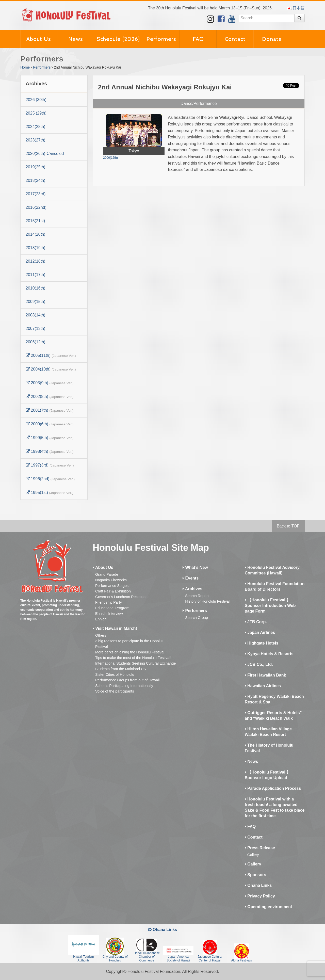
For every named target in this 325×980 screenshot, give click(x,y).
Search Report (197, 596)
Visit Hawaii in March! (115, 628)
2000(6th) (50, 424)
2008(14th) (35, 315)
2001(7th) (50, 410)
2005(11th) (51, 355)
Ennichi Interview (109, 614)
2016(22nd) (36, 207)
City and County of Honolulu (115, 950)
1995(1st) (50, 493)
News (76, 39)
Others (101, 635)
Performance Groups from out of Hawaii (127, 680)
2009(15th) (35, 302)
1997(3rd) (50, 465)
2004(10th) (51, 369)
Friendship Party (109, 602)
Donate (272, 39)
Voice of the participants (115, 691)
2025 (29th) (36, 113)
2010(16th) (35, 288)
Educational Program (112, 608)
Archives (192, 589)
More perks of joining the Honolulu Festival (130, 652)
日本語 (296, 8)
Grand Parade (107, 574)
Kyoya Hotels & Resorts (269, 654)
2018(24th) (35, 180)
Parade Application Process (273, 788)
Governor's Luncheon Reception (121, 597)
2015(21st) (35, 221)
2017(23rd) (36, 194)
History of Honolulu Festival (207, 601)
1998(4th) (50, 451)
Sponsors (255, 875)
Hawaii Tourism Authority (84, 949)
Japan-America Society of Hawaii (178, 954)
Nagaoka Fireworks (111, 580)
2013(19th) (35, 248)
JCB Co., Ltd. (259, 664)
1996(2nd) (50, 479)
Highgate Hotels (262, 643)
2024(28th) (35, 127)
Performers (161, 39)
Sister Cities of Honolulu (115, 674)
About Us (39, 39)
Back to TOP (288, 526)
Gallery (253, 855)
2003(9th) (50, 383)
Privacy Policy (260, 896)
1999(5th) (50, 438)
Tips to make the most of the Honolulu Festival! (133, 658)
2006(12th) (35, 342)
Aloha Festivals (241, 953)
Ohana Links (258, 885)
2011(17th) (35, 275)
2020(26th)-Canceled (45, 154)
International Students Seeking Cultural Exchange (136, 663)
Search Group (197, 618)
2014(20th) (35, 234)
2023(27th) (35, 140)
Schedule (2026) (118, 39)
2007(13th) (35, 328)
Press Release (260, 848)
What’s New (195, 567)
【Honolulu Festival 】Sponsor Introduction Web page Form (270, 606)
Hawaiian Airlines (263, 686)
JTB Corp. (256, 622)
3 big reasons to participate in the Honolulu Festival (130, 644)
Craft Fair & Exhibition (113, 591)
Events (191, 578)
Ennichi (101, 619)
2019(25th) (35, 167)
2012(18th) (35, 261)
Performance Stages (112, 586)
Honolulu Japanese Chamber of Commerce (147, 950)
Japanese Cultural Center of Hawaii (210, 951)
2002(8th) (50, 397)
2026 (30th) (36, 100)
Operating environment (268, 907)
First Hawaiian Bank (265, 675)
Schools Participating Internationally (124, 686)
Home (25, 67)
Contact (235, 39)
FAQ (198, 39)
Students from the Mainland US (121, 669)
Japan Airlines (260, 632)
